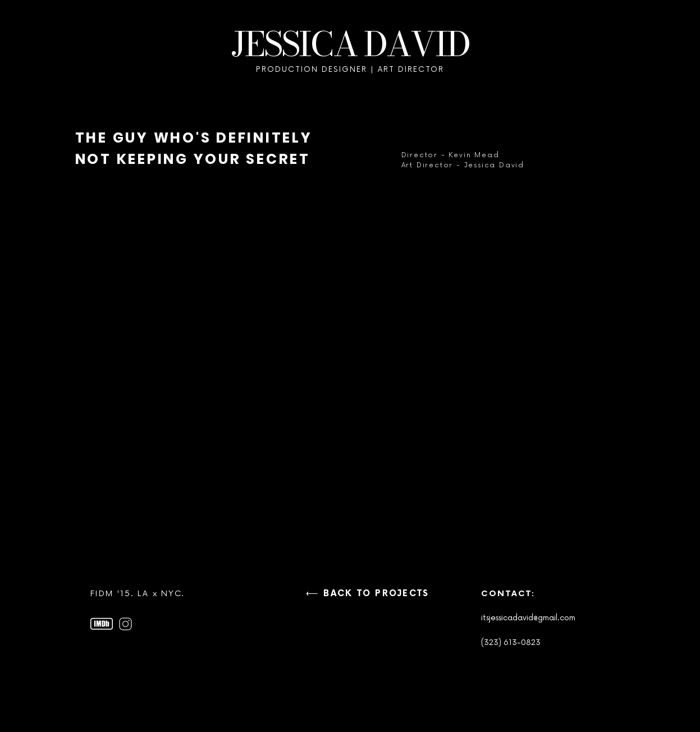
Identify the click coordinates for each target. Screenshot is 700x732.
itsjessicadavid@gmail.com (528, 618)
